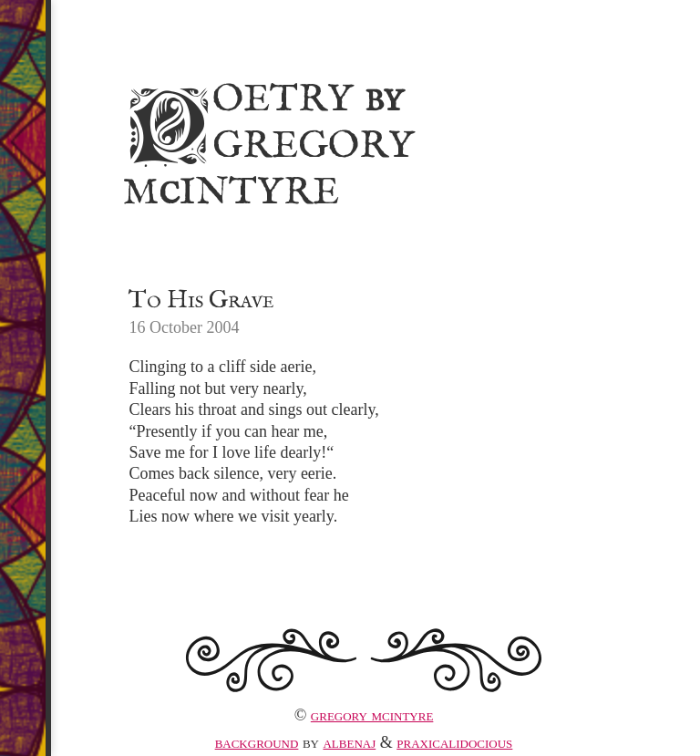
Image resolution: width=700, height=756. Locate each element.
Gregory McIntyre (372, 715)
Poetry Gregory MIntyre (268, 143)
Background (257, 742)
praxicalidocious (454, 742)
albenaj (349, 742)
